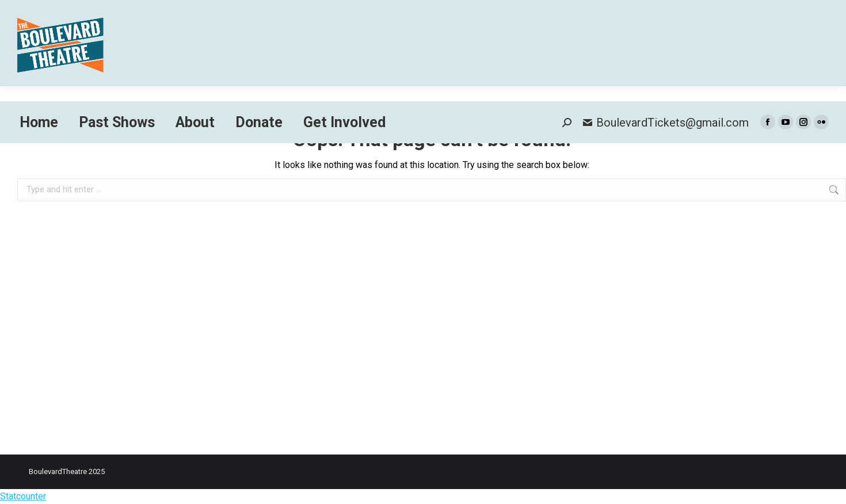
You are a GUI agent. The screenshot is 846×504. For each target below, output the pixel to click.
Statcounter (23, 496)
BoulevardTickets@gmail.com (666, 123)
